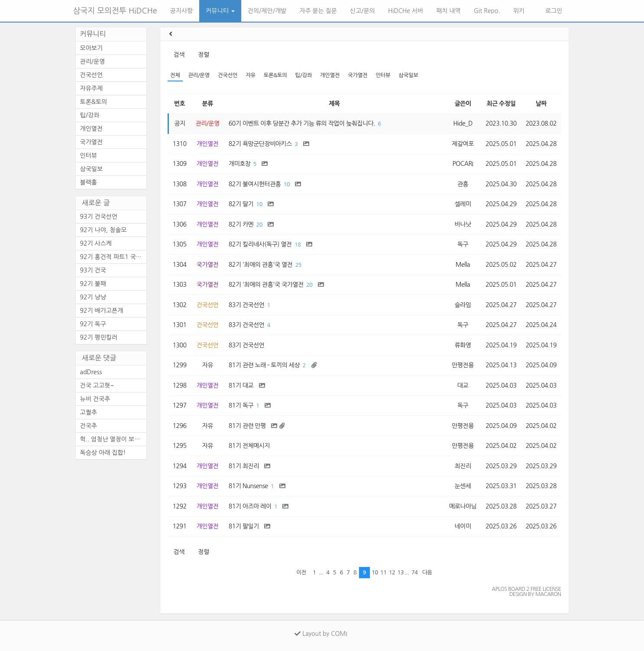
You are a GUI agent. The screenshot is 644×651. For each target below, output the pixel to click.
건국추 (89, 426)
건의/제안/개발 (267, 11)
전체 (175, 75)
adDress (91, 372)
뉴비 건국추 (95, 399)
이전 (301, 572)
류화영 (463, 345)
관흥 (463, 184)
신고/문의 (362, 11)
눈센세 (463, 486)
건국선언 (228, 75)
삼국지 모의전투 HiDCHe (115, 11)
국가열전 (358, 75)
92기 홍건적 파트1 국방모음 (113, 257)
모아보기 (92, 48)
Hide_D (463, 123)
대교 (463, 385)
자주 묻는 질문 (318, 11)
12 (392, 572)
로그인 (553, 11)
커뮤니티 (220, 11)
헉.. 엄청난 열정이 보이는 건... (113, 439)
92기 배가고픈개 (102, 311)
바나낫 (463, 224)
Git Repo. (487, 11)
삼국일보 (408, 75)
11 (383, 572)
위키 (519, 11)
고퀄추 (89, 412)
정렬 (203, 55)
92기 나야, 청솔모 (104, 230)
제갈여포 (463, 144)
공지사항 (182, 11)
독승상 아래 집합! (103, 453)
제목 (334, 104)
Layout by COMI (321, 634)
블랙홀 (89, 182)
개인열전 (330, 75)
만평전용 (463, 365)
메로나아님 (463, 506)
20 (259, 225)
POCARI (463, 164)
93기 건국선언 (99, 217)
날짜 (541, 104)
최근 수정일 (501, 104)
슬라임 (463, 305)
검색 (179, 55)
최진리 (463, 466)
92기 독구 (93, 324)
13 (401, 572)
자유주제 (92, 88)
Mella (463, 265)
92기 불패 (93, 284)
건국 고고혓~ (97, 385)
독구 (463, 244)
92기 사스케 (96, 243)
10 (287, 184)
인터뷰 (383, 75)
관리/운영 (199, 75)
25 (298, 265)
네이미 (463, 526)
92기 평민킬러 (99, 337)
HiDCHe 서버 (406, 11)
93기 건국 (93, 270)
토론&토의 (275, 75)
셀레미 (463, 204)
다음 (427, 572)
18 (298, 245)
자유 (251, 75)
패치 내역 (448, 11)
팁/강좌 (304, 75)
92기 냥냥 (93, 297)
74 (414, 572)
